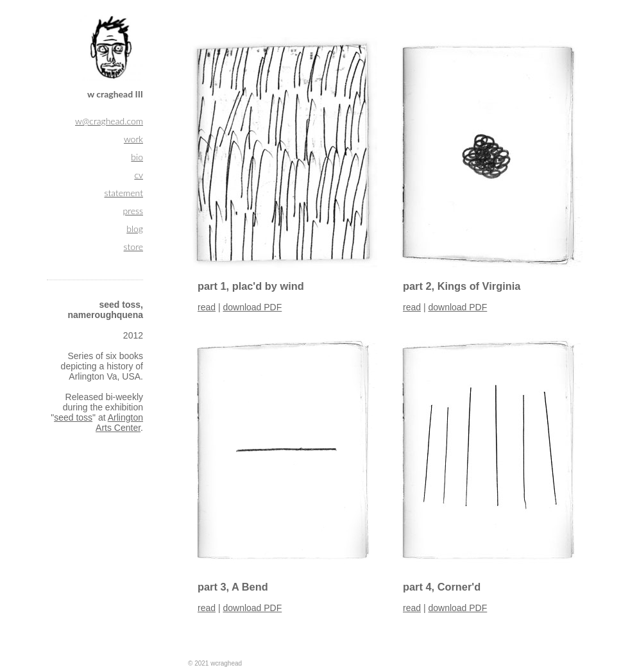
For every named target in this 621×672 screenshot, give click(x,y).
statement (124, 193)
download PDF (252, 307)
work (133, 139)
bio (137, 157)
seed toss (73, 417)
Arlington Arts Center (119, 423)
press (133, 211)
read (207, 307)
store (133, 247)
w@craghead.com (109, 121)
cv (139, 175)
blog (135, 229)
